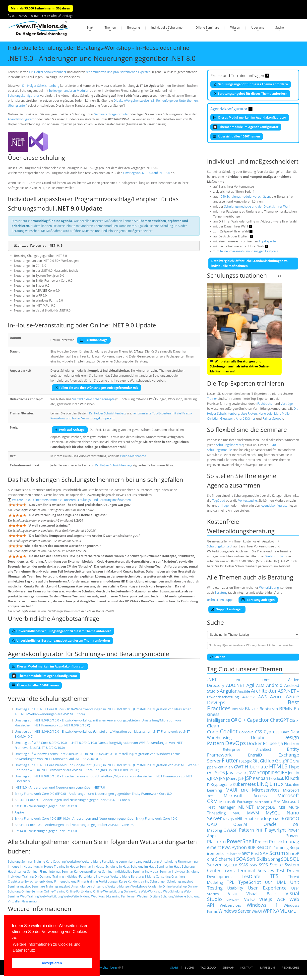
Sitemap (228, 967)
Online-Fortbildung (79, 891)
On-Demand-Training (49, 876)
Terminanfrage (94, 340)
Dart (285, 732)
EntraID (255, 755)
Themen (110, 27)
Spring (274, 859)
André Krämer (246, 419)
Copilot (229, 731)
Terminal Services (255, 870)
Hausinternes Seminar (23, 871)
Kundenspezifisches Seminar (94, 871)
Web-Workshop (152, 891)
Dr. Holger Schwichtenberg (48, 72)
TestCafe (251, 876)
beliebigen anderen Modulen (69, 91)
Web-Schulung (173, 891)
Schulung (14, 862)
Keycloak (277, 778)
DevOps (235, 743)
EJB (280, 744)
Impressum (267, 967)
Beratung (134, 27)
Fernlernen (129, 896)
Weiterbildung (91, 862)
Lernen (124, 862)
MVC (236, 813)
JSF (241, 778)
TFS (274, 876)
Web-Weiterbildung (77, 896)
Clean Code (213, 729)
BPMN (286, 708)
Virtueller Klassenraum (24, 901)
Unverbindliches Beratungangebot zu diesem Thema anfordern (61, 641)
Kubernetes (244, 784)
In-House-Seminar (79, 867)
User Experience (267, 888)
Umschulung (168, 862)
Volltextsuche (248, 501)
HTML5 (278, 766)
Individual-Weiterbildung (113, 876)
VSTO (249, 899)
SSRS (263, 865)
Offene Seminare (207, 27)
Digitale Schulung (162, 896)
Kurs (49, 862)
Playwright (275, 830)
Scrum (277, 853)
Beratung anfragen (258, 600)
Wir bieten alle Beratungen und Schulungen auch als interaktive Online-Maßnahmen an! (240, 366)
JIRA (214, 778)
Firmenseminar (188, 862)
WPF (267, 911)
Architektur (264, 691)
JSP (248, 778)
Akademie (155, 886)
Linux (276, 784)
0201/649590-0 (23, 16)
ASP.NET (287, 691)
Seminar (27, 862)
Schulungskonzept (220, 546)
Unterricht (99, 886)
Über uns (258, 27)
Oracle (270, 824)
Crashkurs (179, 876)
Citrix (294, 720)
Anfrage (68, 16)
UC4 (269, 882)
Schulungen (158, 881)
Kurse (123, 881)
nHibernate (245, 819)
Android (274, 685)
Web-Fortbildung (51, 896)
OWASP (231, 830)
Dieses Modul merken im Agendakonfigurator (250, 117)
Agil (250, 685)
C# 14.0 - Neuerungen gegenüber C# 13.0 (46, 831)
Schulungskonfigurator (24, 96)
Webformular (275, 556)
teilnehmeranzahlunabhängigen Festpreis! (249, 251)
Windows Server (235, 911)
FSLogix (245, 761)
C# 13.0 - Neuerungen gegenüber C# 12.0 (46, 806)
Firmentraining (87, 881)
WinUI (257, 911)
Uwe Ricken (249, 414)
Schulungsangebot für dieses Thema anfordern (251, 84)
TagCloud (219, 501)
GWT (239, 767)
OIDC (290, 819)
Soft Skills (257, 859)
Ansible (244, 691)
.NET (212, 679)
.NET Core (252, 680)
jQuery (232, 778)
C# (234, 720)
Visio (233, 893)
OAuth (279, 819)
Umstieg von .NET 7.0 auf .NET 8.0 (147, 173)
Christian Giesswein (221, 419)
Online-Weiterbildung (108, 891)
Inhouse (14, 867)
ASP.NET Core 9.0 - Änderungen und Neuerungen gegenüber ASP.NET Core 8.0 (73, 800)
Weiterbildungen (119, 886)
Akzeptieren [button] (52, 963)
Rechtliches (291, 967)
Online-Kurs (132, 891)
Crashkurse (16, 881)
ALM (260, 685)
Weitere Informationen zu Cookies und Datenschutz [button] (47, 947)
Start (90, 27)
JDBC (275, 773)
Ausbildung (151, 862)
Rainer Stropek (273, 419)
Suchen (218, 657)
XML (292, 911)
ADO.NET (235, 685)
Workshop (74, 862)
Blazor (252, 708)
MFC (245, 790)
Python (239, 847)
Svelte (276, 865)
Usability (235, 888)
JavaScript (259, 772)
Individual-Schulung (186, 871)
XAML (280, 911)
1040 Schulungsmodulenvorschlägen (244, 197)
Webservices (230, 905)
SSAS (244, 865)
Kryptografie (221, 784)
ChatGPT (279, 720)
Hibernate (256, 767)
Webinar (143, 896)
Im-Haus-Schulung (182, 867)
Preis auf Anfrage (70, 430)
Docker (254, 743)
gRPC (287, 761)
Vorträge (287, 404)
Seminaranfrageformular (112, 114)
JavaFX (241, 773)
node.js (265, 818)
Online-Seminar (32, 891)
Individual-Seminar (158, 871)
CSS (259, 732)
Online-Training (55, 891)
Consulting (163, 876)
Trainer (212, 399)
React (262, 847)
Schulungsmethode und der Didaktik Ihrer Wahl (257, 206)
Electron (291, 744)
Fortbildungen (108, 881)
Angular (228, 691)
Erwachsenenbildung (39, 881)
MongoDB (266, 807)
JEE (284, 772)
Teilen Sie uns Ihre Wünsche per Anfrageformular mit (96, 388)
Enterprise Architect (247, 749)
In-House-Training (53, 867)
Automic (248, 697)
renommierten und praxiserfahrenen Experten (118, 72)
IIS (215, 772)
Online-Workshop (175, 886)
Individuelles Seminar (129, 871)
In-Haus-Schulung (131, 867)
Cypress (272, 732)
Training (39, 862)
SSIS (253, 865)
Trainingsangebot (58, 886)
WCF (281, 899)
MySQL (273, 813)
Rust (255, 853)
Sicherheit (225, 859)
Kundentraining (139, 881)
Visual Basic (261, 894)
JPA (222, 778)
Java (230, 772)
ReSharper (233, 854)
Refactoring (279, 847)
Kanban (260, 778)
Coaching (59, 862)
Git (256, 761)
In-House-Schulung (105, 867)
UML (281, 882)
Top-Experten (268, 241)
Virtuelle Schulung (187, 896)
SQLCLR (230, 865)
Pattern (246, 830)
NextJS (228, 819)
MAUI (231, 790)
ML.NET (246, 807)
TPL (230, 882)
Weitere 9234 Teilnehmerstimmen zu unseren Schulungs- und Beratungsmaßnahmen (69, 500)
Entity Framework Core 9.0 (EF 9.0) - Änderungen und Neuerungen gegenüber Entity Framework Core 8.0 (93, 794)
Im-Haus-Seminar (156, 867)
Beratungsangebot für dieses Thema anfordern (250, 94)
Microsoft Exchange (236, 802)
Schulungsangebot (180, 881)
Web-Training (30, 896)
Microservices (266, 790)
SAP (264, 853)
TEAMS (229, 871)
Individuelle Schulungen (168, 27)
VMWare (233, 900)
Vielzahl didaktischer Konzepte (93, 399)
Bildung (150, 876)
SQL (285, 859)
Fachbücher (265, 404)
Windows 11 (262, 905)
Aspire (19, 812)
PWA (226, 847)
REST (246, 853)
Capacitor (258, 720)
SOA (241, 859)
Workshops (139, 886)
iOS (222, 772)
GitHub (267, 761)
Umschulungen (81, 886)
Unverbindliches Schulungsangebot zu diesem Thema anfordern (62, 631)
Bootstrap (269, 709)
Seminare (38, 886)
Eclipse (270, 743)
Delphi (257, 737)
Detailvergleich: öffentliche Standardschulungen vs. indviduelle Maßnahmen (250, 263)
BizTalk (238, 709)
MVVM (253, 813)
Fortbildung (110, 862)
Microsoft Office (267, 802)
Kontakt (246, 967)
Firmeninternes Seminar (56, 871)
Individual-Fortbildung (80, 876)
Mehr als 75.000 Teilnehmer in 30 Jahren (41, 8)
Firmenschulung (65, 881)
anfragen (224, 506)
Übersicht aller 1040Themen (237, 136)
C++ (242, 720)
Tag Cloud (208, 967)
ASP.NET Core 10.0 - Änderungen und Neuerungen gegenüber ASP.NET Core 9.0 (74, 825)
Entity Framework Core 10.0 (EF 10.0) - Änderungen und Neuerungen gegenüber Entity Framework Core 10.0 (96, 818)
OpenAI (240, 824)
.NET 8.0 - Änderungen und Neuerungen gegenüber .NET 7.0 (60, 787)
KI (287, 778)
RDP (252, 847)
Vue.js (266, 899)
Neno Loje (266, 414)
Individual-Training (21, 876)
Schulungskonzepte (230, 445)
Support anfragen (227, 609)
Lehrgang (136, 862)
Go (278, 761)
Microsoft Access (245, 796)
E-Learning (113, 896)
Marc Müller (282, 414)
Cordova (246, 732)
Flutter (230, 760)
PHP (259, 830)
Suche (280, 27)
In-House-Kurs (30, 867)
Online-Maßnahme (133, 456)
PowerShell (240, 841)
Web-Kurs (98, 896)
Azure (276, 696)
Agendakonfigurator (22, 119)
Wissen (235, 27)
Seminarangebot (20, 886)
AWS (262, 697)
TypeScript (250, 882)
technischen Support (222, 600)
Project (261, 842)
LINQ (263, 784)
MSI (282, 807)
